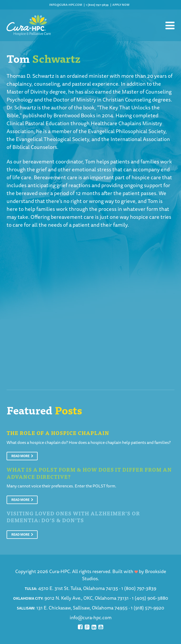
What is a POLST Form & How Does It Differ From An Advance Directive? (89, 473)
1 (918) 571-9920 (147, 608)
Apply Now (121, 5)
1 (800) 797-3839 (97, 5)
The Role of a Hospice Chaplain (58, 433)
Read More (22, 456)
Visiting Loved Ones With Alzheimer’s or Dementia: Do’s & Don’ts (73, 517)
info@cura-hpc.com (66, 5)
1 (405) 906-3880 (150, 598)
